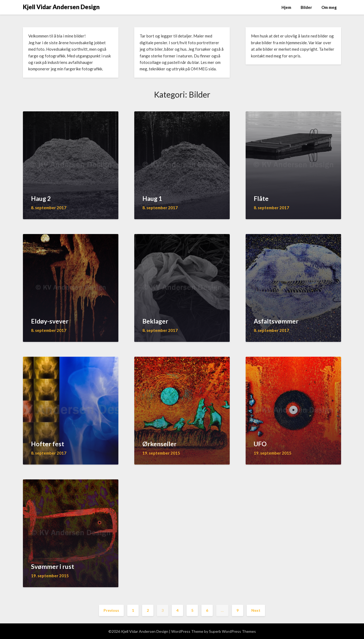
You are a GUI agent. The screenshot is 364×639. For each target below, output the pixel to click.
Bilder (306, 7)
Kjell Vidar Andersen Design (61, 7)
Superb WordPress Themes (232, 631)
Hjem (286, 7)
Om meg (329, 7)
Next (256, 610)
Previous (111, 610)
